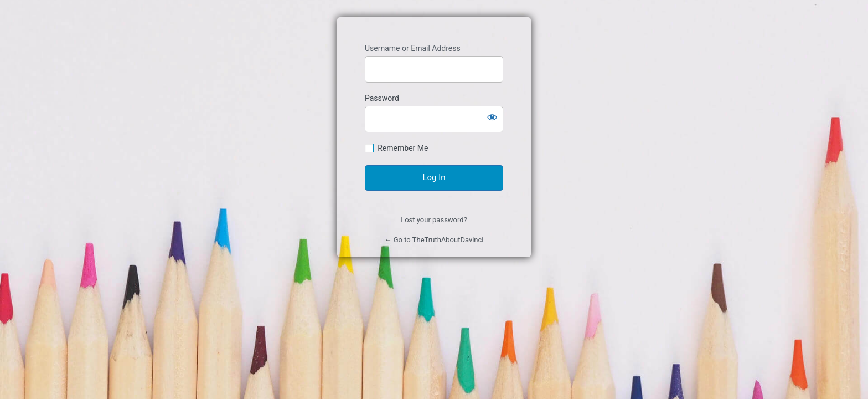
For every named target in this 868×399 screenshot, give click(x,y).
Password (382, 98)
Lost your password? (434, 220)
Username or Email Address (413, 48)
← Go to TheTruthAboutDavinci (434, 240)
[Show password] (492, 117)
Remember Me (403, 148)
